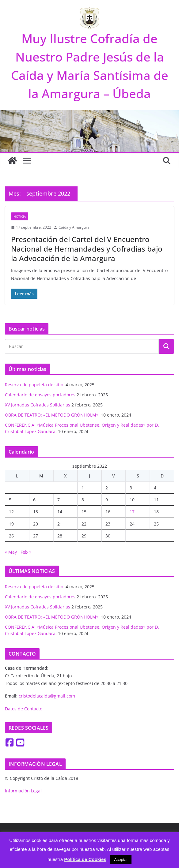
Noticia (20, 216)
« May (11, 552)
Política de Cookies (85, 859)
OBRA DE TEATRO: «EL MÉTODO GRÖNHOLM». (52, 415)
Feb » (26, 552)
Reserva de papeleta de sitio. (35, 385)
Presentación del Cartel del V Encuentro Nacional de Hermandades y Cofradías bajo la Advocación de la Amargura (87, 249)
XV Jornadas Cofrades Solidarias (38, 405)
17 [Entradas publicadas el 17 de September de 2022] (132, 512)
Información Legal (23, 791)
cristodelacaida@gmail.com (47, 696)
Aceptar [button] (121, 860)
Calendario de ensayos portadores (40, 395)
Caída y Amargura (74, 227)
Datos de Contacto (24, 709)
